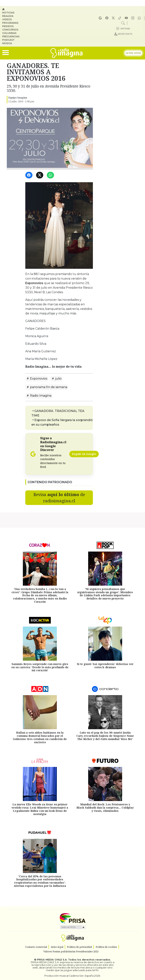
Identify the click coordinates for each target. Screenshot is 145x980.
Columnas (9, 33)
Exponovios (37, 379)
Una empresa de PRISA (72, 918)
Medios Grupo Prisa (73, 927)
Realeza (8, 16)
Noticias (8, 13)
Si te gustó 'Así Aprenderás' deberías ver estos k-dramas (105, 666)
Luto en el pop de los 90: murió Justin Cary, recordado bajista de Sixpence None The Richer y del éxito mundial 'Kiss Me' (105, 736)
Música (7, 43)
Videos (7, 19)
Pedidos (8, 26)
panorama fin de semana (47, 387)
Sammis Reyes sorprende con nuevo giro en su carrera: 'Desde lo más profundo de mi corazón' (40, 667)
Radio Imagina (39, 396)
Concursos (10, 30)
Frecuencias (11, 36)
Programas (10, 23)
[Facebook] (30, 175)
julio (56, 379)
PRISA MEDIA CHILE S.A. (52, 960)
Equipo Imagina (18, 98)
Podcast (8, 40)
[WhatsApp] (51, 175)
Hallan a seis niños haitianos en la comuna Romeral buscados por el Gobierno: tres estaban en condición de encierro (40, 737)
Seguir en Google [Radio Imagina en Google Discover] (84, 454)
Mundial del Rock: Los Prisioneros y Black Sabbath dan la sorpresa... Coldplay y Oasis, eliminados (105, 808)
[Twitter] (40, 175)
